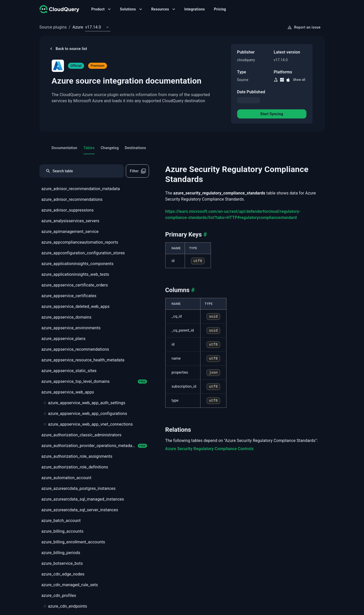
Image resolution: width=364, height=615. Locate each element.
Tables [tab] (89, 150)
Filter (138, 171)
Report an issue (304, 27)
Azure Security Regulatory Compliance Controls (210, 449)
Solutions (132, 9)
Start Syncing (272, 114)
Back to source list (68, 49)
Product (102, 9)
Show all (299, 80)
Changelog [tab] (110, 148)
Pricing (220, 9)
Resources (164, 9)
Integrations (195, 9)
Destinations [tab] (135, 148)
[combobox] (98, 27)
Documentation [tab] (65, 148)
